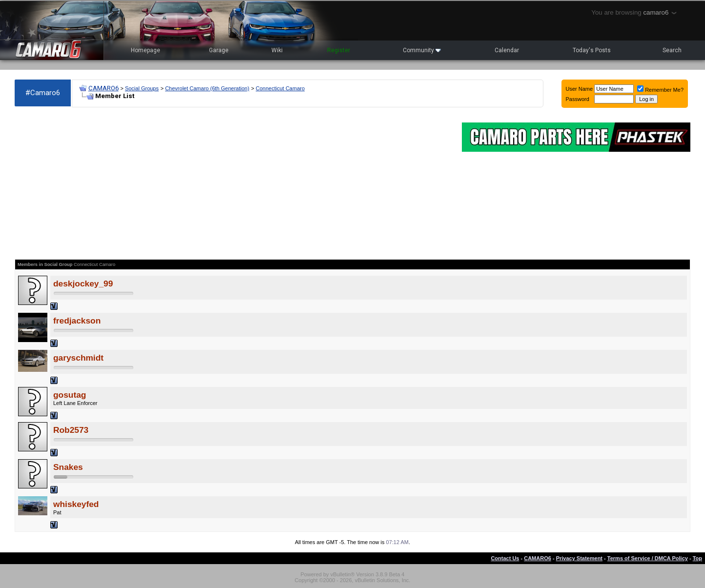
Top (697, 558)
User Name (580, 89)
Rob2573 (71, 430)
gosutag (70, 395)
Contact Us (505, 558)
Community (422, 50)
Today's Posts (592, 50)
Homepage (145, 50)
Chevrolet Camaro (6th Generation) (207, 88)
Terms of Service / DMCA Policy (648, 558)
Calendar (507, 50)
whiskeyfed (76, 504)
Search (672, 50)
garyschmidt (78, 358)
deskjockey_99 (83, 284)
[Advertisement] (233, 183)
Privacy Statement (579, 558)
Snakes (68, 467)
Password (578, 99)
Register (339, 50)
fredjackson (77, 321)
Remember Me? (660, 90)
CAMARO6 (104, 88)
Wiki (277, 50)
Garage (219, 50)
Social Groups (142, 88)
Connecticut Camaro (280, 88)
